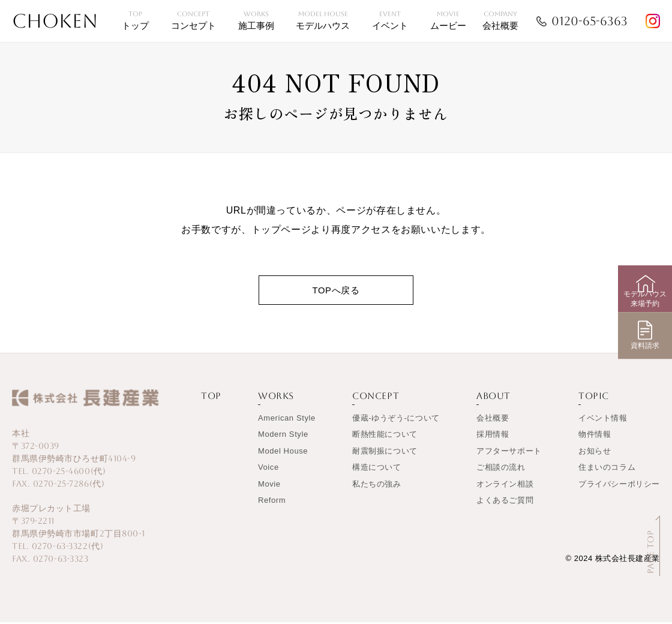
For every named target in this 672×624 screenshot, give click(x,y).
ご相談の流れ (501, 469)
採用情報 (493, 436)
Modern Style (283, 436)
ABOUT (493, 398)
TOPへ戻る (336, 291)
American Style (287, 420)
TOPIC (594, 398)
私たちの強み (377, 486)
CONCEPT (376, 398)
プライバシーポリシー (619, 486)
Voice (268, 469)
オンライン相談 (505, 486)
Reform (272, 502)
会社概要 (493, 420)
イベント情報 (603, 420)
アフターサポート (509, 453)
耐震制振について (385, 453)
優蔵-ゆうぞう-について (396, 420)
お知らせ (595, 453)
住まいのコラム (607, 469)
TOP (211, 398)
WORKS (276, 398)
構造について (377, 469)
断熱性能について (385, 436)
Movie (269, 486)
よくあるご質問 (505, 502)
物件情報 (595, 436)
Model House (283, 453)
